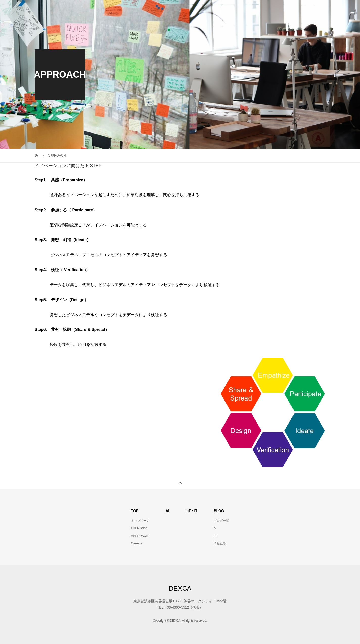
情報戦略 (220, 543)
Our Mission (148, 9)
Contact (283, 9)
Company (311, 9)
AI (215, 528)
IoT (216, 536)
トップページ (140, 521)
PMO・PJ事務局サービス (191, 9)
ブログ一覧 (221, 521)
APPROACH (140, 536)
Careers (137, 543)
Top (121, 9)
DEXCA (180, 588)
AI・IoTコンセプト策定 (244, 9)
